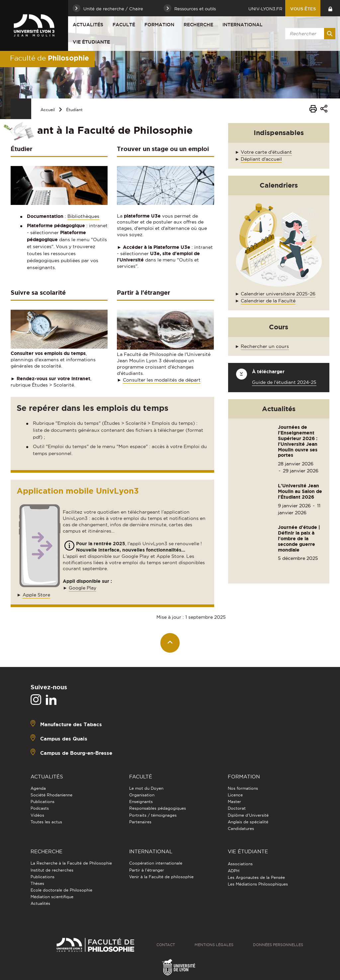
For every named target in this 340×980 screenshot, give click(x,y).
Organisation (142, 795)
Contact (166, 945)
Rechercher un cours (265, 346)
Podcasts (40, 808)
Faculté (124, 25)
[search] (309, 34)
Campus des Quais (64, 738)
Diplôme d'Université (248, 815)
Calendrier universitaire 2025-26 (278, 294)
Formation (159, 25)
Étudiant (74, 110)
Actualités (88, 25)
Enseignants (141, 802)
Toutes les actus (46, 822)
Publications (42, 802)
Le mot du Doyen (146, 788)
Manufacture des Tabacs (71, 724)
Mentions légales (214, 945)
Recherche (198, 25)
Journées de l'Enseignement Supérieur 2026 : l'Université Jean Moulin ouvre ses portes (298, 441)
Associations (240, 864)
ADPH (234, 871)
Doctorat (237, 808)
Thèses (37, 883)
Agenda (38, 788)
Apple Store (36, 595)
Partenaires (140, 822)
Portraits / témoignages (153, 815)
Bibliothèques (83, 216)
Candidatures (241, 828)
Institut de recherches (52, 870)
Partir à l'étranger (147, 870)
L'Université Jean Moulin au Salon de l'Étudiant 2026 (300, 491)
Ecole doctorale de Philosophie (61, 890)
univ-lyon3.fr (265, 9)
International (243, 25)
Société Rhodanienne (51, 795)
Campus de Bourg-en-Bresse (76, 753)
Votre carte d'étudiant (266, 152)
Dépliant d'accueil (261, 159)
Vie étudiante (91, 42)
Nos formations (243, 788)
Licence (235, 795)
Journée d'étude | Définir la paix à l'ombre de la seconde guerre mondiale (299, 538)
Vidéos (37, 815)
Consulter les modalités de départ (162, 380)
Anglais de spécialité (248, 822)
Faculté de (49, 58)
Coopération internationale (156, 863)
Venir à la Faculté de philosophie (161, 877)
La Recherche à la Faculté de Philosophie (71, 863)
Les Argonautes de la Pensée (256, 877)
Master (234, 802)
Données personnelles (278, 945)
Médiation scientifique (52, 897)
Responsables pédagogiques (158, 808)
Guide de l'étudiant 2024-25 (284, 382)
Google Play (83, 588)
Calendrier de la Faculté (268, 301)
